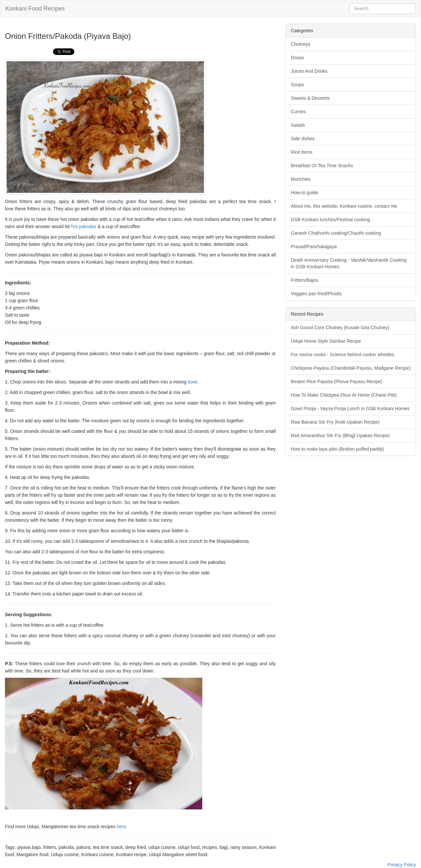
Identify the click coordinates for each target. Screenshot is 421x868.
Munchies (301, 179)
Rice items (301, 152)
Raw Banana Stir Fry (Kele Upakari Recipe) (335, 422)
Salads (298, 125)
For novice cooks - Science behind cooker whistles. (343, 355)
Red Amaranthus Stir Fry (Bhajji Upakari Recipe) (340, 435)
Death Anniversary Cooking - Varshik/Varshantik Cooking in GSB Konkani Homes (349, 263)
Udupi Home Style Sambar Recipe (326, 341)
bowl (193, 382)
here (121, 827)
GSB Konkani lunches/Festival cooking (330, 220)
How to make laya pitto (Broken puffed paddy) (337, 449)
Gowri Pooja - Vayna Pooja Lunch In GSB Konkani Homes (350, 408)
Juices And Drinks (309, 71)
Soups (297, 85)
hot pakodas (84, 226)
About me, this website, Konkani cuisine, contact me (344, 206)
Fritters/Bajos (304, 280)
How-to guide (304, 193)
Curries (298, 112)
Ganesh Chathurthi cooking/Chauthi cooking (336, 233)
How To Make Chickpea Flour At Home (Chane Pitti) (344, 395)
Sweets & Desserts (310, 98)
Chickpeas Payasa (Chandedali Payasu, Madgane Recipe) (351, 368)
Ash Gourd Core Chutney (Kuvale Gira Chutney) (340, 328)
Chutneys (300, 44)
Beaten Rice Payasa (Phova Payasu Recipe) (336, 381)
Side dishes (303, 139)
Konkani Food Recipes (35, 9)
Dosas (297, 58)
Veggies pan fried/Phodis (316, 294)
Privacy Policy (402, 865)
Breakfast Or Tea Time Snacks (322, 166)
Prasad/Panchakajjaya (314, 247)
